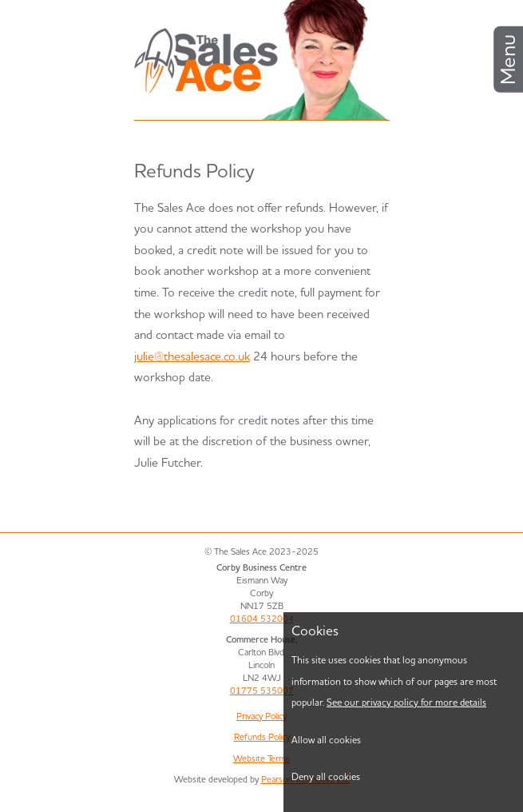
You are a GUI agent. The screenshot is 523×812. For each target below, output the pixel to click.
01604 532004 (262, 619)
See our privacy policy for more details (406, 702)
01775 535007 (262, 691)
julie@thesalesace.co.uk (192, 356)
